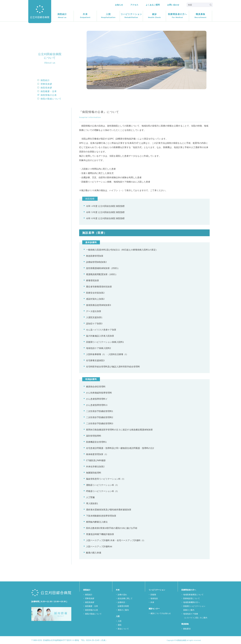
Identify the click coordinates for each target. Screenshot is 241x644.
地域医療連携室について (193, 595)
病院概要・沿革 (49, 91)
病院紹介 (62, 16)
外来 (85, 16)
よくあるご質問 (153, 5)
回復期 (153, 595)
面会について (123, 629)
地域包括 (154, 598)
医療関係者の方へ (178, 16)
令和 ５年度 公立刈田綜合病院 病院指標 (105, 212)
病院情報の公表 (49, 95)
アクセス (134, 5)
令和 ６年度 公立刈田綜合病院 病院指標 (105, 218)
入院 (108, 16)
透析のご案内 (123, 610)
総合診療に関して (125, 598)
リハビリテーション (131, 16)
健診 (154, 16)
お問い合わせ (173, 5)
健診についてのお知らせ (161, 613)
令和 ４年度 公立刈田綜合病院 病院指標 (105, 206)
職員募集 (201, 16)
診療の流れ (122, 595)
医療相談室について (192, 598)
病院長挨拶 (46, 88)
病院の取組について (51, 99)
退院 (120, 625)
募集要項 (187, 629)
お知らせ (119, 5)
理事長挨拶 (46, 84)
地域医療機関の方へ (192, 602)
